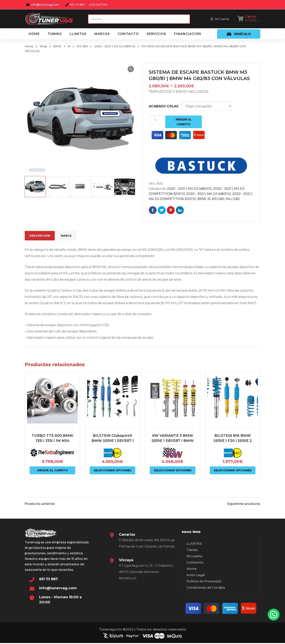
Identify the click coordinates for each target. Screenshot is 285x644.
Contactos (195, 563)
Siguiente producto (244, 504)
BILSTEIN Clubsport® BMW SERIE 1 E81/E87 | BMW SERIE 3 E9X (113, 445)
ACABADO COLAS (164, 106)
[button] (130, 69)
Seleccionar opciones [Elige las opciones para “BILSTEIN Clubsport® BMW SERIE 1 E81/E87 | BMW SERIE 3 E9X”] (113, 474)
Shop (43, 46)
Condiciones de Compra (206, 589)
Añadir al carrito (184, 122)
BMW (57, 46)
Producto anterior (40, 504)
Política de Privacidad (204, 582)
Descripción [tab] (40, 236)
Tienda (192, 551)
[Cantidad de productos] (157, 120)
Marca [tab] (66, 236)
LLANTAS (194, 545)
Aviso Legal (196, 576)
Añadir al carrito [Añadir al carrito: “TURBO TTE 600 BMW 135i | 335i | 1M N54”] (53, 474)
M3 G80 (82, 46)
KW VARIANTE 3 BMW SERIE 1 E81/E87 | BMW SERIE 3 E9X (173, 445)
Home (29, 46)
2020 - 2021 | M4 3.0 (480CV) (209, 194)
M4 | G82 (233, 199)
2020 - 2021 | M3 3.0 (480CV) (115, 46)
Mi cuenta (194, 557)
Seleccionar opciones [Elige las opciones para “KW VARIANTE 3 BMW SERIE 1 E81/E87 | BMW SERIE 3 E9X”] (173, 474)
